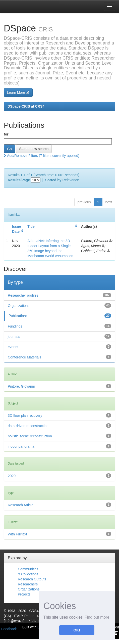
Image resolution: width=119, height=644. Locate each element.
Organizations (19, 306)
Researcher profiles (23, 295)
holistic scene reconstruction (30, 436)
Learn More (18, 93)
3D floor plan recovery (25, 416)
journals (14, 337)
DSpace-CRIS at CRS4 (26, 106)
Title (31, 226)
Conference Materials (24, 357)
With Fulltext (17, 534)
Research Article (21, 505)
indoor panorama (21, 446)
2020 (12, 476)
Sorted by (53, 180)
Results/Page (19, 180)
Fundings (15, 326)
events (13, 347)
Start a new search (34, 149)
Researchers (28, 584)
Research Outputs (32, 579)
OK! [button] (77, 630)
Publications (18, 316)
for (6, 134)
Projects (24, 594)
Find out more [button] (97, 617)
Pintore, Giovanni (21, 386)
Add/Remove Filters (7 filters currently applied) (42, 156)
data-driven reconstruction (28, 426)
